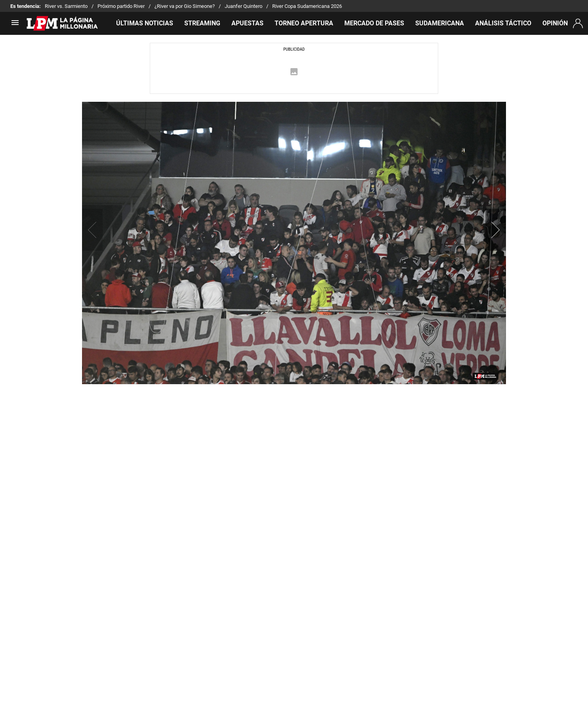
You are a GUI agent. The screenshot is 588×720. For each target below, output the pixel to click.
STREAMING (202, 23)
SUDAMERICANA (440, 23)
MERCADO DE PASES (374, 23)
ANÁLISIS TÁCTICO (503, 23)
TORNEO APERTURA (304, 23)
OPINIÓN (555, 23)
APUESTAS (247, 23)
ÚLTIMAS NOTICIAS (145, 23)
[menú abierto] (15, 25)
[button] (496, 230)
